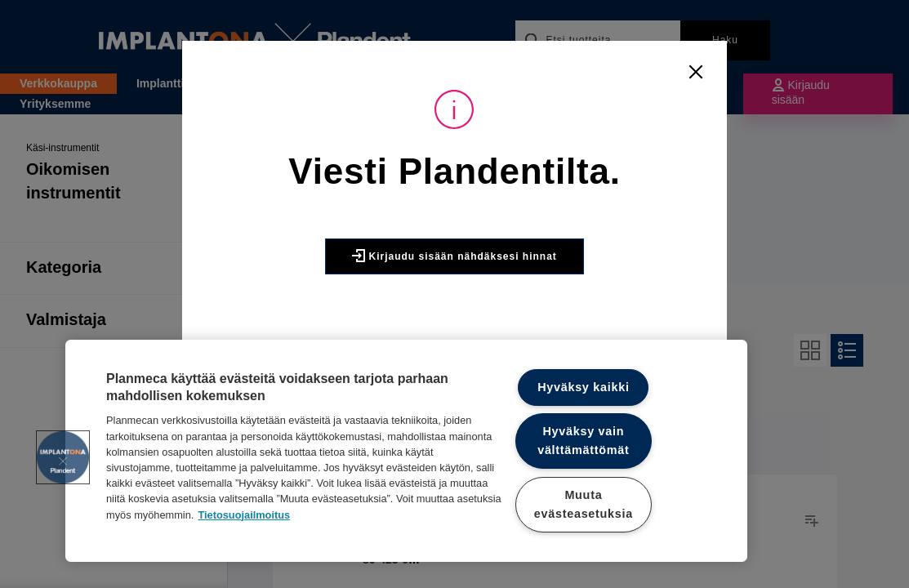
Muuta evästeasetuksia (584, 504)
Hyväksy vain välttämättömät (583, 441)
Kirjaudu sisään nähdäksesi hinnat (454, 256)
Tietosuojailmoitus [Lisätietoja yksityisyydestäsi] (244, 515)
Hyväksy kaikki (584, 387)
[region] (406, 451)
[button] (63, 457)
